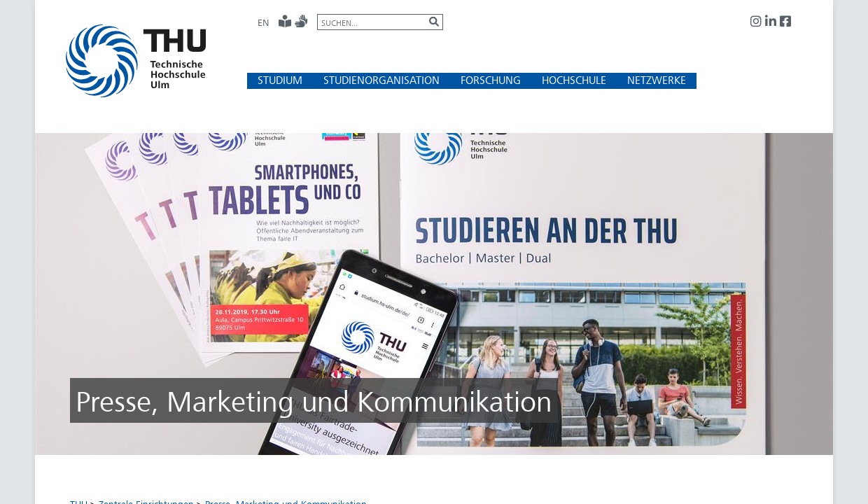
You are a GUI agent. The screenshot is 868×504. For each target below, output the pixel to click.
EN (263, 22)
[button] (280, 80)
